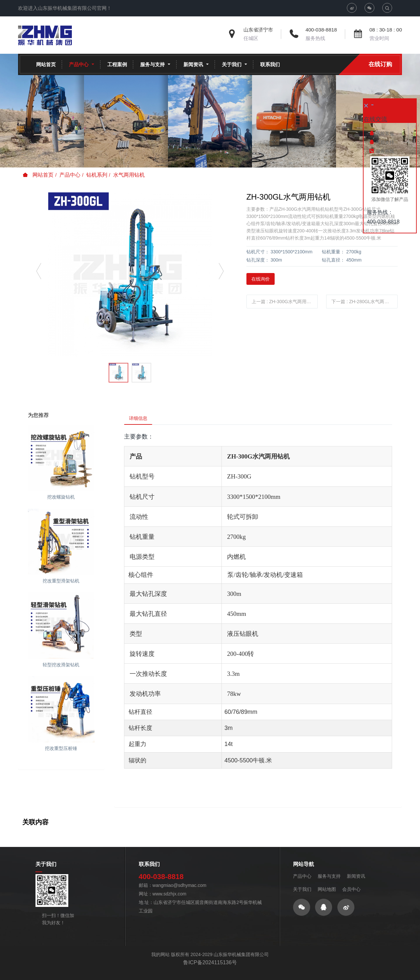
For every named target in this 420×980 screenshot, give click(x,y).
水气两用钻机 (129, 175)
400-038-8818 (321, 30)
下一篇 (365, 302)
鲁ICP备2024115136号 (210, 970)
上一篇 (284, 302)
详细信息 (140, 419)
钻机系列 (97, 175)
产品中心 (70, 175)
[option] (130, 274)
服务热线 (315, 38)
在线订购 (380, 64)
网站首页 (46, 64)
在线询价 (261, 279)
